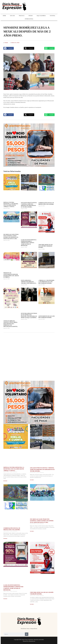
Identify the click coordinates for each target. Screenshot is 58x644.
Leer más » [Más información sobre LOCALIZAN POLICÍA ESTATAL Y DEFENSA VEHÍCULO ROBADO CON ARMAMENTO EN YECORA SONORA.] (32, 480)
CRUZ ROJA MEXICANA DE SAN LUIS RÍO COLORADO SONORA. (45, 246)
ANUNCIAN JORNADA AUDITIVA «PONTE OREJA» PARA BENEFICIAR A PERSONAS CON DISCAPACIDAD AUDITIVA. (11, 324)
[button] (9, 48)
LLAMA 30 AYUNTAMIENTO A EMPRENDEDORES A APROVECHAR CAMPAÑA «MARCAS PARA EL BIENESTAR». (29, 243)
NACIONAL (53, 16)
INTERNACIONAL (29, 19)
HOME (4, 16)
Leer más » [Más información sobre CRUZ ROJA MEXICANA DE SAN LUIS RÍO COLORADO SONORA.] (32, 604)
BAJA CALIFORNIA (41, 16)
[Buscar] (27, 634)
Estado (6, 43)
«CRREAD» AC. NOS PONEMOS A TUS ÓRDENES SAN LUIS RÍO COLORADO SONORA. (46, 282)
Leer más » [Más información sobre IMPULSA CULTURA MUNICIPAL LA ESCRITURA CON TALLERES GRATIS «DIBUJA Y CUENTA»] (5, 481)
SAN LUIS (12, 16)
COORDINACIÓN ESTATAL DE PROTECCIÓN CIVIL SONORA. (46, 204)
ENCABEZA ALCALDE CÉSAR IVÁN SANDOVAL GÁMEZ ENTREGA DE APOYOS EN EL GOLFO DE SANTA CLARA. (11, 237)
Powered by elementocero (29, 641)
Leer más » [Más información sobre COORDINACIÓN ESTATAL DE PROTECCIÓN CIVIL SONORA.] (5, 539)
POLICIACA (22, 16)
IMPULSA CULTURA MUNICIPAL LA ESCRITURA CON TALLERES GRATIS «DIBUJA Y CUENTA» (11, 205)
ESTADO (31, 16)
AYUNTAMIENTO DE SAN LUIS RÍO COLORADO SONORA (47, 317)
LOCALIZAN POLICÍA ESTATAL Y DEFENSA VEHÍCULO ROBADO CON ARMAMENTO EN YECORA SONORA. (29, 205)
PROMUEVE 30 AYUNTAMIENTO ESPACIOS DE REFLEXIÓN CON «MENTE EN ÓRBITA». (11, 275)
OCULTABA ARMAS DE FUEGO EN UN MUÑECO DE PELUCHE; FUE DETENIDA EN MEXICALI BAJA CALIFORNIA (29, 316)
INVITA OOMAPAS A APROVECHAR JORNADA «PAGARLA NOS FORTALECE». (29, 282)
